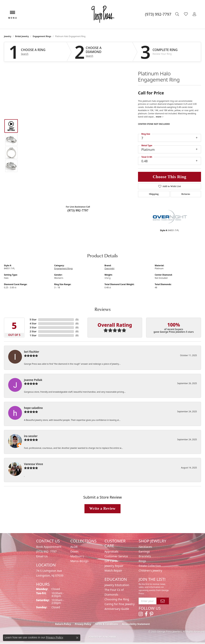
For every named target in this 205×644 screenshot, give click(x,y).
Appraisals (111, 551)
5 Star (33, 320)
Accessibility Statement (136, 624)
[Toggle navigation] (12, 14)
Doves (74, 551)
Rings (142, 561)
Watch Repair (113, 570)
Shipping (154, 194)
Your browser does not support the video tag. (78, 105)
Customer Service (116, 556)
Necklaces (145, 547)
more (159, 117)
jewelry (8, 36)
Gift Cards (111, 561)
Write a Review (102, 508)
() (77, 320)
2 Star (33, 331)
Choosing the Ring (117, 599)
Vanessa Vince (34, 464)
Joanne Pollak (33, 380)
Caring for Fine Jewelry (120, 604)
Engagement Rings (42, 36)
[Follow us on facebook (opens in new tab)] (146, 614)
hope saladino (33, 408)
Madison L (77, 556)
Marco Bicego (80, 561)
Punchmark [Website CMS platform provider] (110, 637)
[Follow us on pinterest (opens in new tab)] (151, 614)
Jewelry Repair (114, 566)
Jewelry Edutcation (117, 585)
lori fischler (32, 352)
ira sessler (31, 436)
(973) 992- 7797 (46, 551)
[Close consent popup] (77, 638)
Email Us (42, 556)
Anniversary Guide (117, 609)
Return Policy (63, 624)
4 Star (33, 323)
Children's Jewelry (150, 570)
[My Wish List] (186, 14)
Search (25, 54)
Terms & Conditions (107, 624)
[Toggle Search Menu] (178, 14)
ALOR (74, 547)
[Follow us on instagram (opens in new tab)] (141, 614)
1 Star (33, 335)
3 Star (33, 327)
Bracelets (145, 556)
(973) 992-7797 (78, 210)
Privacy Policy (83, 624)
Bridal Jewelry (22, 36)
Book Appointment (49, 547)
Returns (186, 194)
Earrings (144, 551)
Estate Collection (150, 566)
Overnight (109, 268)
